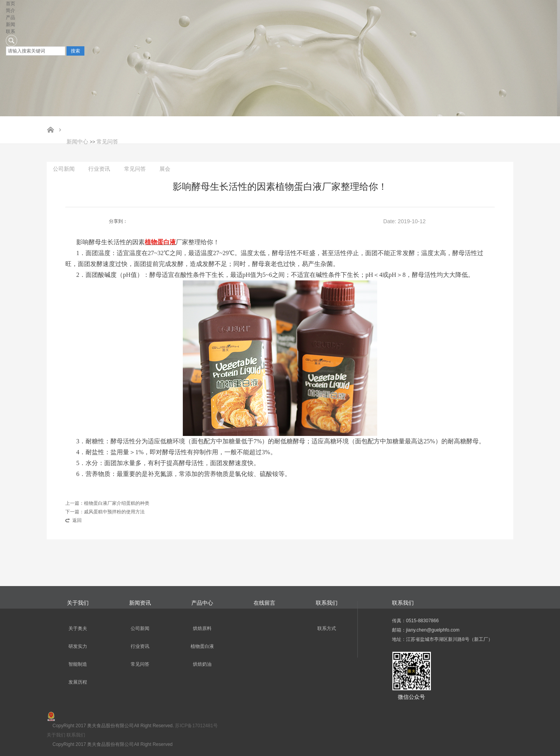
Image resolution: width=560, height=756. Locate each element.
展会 (165, 169)
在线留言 (264, 603)
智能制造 (78, 664)
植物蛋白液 (202, 646)
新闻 (10, 24)
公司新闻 (64, 169)
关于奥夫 (78, 628)
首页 (10, 3)
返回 (77, 520)
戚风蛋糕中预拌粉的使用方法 (114, 512)
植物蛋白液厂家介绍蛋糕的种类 (117, 503)
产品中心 (202, 603)
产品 (10, 17)
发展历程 (78, 682)
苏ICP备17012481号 (196, 726)
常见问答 (107, 142)
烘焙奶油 (202, 664)
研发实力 (78, 646)
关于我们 (78, 603)
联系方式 (327, 628)
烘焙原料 (202, 628)
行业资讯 (99, 169)
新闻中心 (77, 142)
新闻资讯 (140, 603)
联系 (10, 31)
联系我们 (327, 603)
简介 (10, 10)
